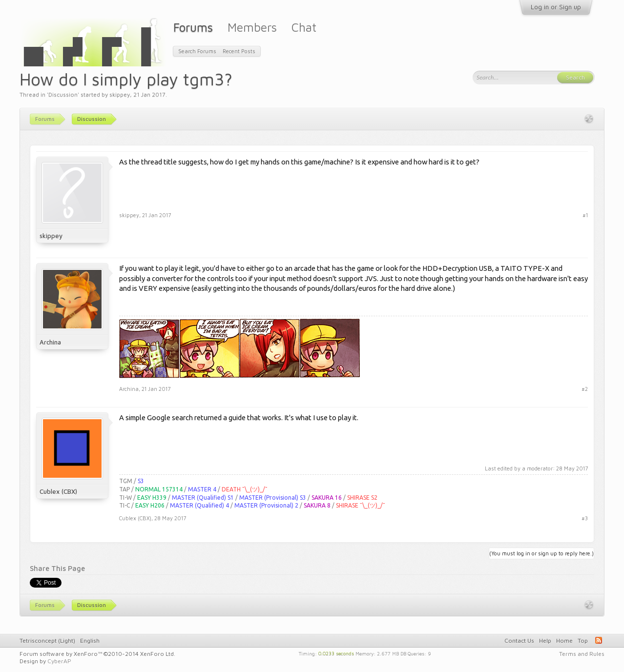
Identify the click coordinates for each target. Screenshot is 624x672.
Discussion (63, 94)
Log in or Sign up (556, 7)
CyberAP (59, 661)
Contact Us (519, 641)
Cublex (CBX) (58, 491)
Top (583, 641)
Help (545, 641)
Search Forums (197, 51)
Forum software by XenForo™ (97, 654)
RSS (599, 640)
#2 (585, 389)
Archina (50, 342)
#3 (585, 518)
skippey (120, 94)
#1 (585, 215)
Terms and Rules (582, 654)
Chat (304, 27)
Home (564, 641)
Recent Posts (239, 51)
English (90, 641)
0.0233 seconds (336, 653)
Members (252, 27)
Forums (193, 27)
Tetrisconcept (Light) (47, 641)
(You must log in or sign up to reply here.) (541, 553)
